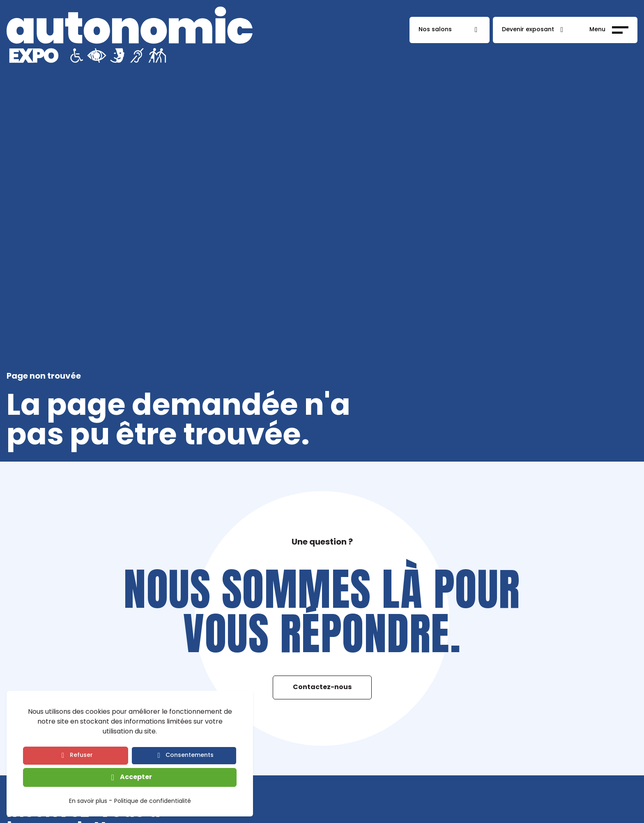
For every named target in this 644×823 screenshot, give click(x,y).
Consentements (190, 755)
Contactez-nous (322, 687)
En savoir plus (88, 802)
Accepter (136, 777)
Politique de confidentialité (153, 802)
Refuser (81, 755)
